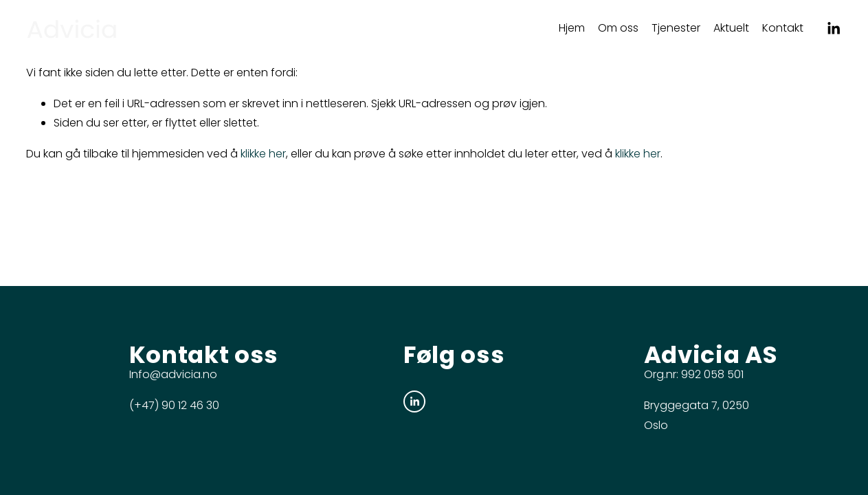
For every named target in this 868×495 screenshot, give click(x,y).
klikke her (263, 154)
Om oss (618, 28)
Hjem (572, 28)
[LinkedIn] (833, 29)
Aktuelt (731, 28)
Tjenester (676, 28)
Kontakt (783, 28)
